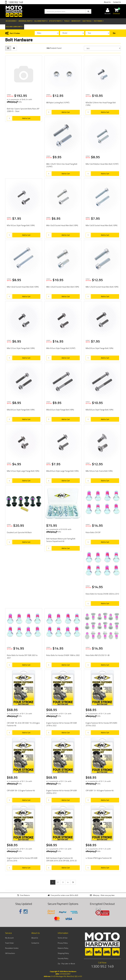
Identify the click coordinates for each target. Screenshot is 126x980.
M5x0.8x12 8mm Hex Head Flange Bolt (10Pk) (101, 104)
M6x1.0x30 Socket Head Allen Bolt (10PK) (102, 225)
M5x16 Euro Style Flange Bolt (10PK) (21, 225)
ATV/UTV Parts (56, 21)
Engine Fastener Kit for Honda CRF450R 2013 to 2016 (22, 859)
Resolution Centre (12, 948)
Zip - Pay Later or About (66, 964)
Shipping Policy (63, 953)
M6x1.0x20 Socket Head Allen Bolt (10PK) (62, 225)
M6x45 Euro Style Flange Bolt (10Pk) (60, 410)
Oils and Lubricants (15, 27)
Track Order (9, 943)
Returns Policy (63, 948)
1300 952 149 (15, 2)
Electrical (88, 21)
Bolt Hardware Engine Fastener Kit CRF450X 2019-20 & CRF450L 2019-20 (61, 859)
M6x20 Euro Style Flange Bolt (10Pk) (99, 348)
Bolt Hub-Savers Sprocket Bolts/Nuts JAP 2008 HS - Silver (23, 110)
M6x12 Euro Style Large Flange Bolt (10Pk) (23, 471)
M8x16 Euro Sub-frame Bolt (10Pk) (99, 471)
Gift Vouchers (10, 953)
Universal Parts (26, 21)
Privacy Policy (63, 943)
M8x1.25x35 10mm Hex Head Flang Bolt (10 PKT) (62, 165)
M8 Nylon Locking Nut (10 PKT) (58, 103)
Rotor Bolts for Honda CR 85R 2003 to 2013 (102, 594)
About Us (107, 2)
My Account (9, 938)
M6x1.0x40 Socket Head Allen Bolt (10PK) (23, 287)
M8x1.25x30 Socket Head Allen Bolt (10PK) (102, 287)
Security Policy (63, 958)
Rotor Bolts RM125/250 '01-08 (98, 655)
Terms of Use (63, 938)
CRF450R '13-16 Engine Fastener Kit (100, 791)
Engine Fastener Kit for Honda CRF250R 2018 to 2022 (62, 724)
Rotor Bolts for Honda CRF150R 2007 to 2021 (22, 657)
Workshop (76, 21)
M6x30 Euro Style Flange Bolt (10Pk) (21, 410)
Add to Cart (26, 118)
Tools (67, 21)
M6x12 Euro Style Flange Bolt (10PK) (21, 348)
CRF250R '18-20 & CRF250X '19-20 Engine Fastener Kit (23, 724)
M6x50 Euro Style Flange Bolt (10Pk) (99, 410)
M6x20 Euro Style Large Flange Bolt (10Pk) (62, 471)
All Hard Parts (41, 21)
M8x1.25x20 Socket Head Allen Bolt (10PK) (63, 287)
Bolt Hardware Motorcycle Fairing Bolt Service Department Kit (61, 540)
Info (20, 102)
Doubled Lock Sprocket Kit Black (19, 532)
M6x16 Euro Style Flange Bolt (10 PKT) (61, 348)
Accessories (12, 21)
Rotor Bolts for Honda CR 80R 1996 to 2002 (63, 655)
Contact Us (117, 2)
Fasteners (99, 21)
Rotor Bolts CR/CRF (93, 532)
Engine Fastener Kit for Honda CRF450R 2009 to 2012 (62, 792)
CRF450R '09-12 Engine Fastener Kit (21, 791)
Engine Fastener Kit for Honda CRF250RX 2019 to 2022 (101, 724)
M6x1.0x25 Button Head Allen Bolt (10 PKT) (102, 164)
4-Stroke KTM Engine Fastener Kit (99, 858)
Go (114, 33)
